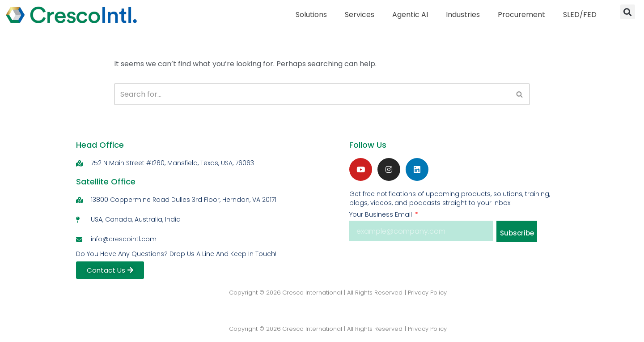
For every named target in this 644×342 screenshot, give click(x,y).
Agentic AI (410, 15)
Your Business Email (381, 214)
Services (360, 15)
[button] (628, 12)
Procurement (521, 15)
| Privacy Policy (426, 293)
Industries (463, 15)
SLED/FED (580, 15)
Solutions (311, 15)
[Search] (312, 94)
